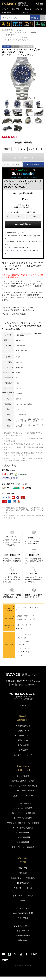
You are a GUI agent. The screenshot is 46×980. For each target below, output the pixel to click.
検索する (33, 18)
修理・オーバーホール (23, 891)
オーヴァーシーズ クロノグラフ (16, 40)
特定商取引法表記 (23, 939)
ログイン (25, 12)
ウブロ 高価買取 (23, 836)
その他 (20, 632)
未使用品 (23, 37)
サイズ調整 (23, 753)
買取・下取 (16, 9)
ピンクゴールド (23, 645)
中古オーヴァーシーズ (26, 623)
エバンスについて (23, 912)
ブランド (5, 9)
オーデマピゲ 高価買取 (23, 821)
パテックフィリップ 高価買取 (23, 817)
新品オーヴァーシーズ (26, 620)
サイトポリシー (23, 934)
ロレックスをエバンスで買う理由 (23, 789)
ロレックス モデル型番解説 (23, 794)
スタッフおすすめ (23, 799)
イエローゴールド (24, 638)
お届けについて (23, 734)
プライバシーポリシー (23, 929)
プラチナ (21, 649)
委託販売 (23, 876)
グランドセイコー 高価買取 (23, 850)
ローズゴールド (23, 656)
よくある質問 (23, 749)
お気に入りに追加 (13, 165)
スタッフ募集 (23, 921)
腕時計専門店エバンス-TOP (12, 30)
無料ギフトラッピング (23, 758)
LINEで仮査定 (23, 886)
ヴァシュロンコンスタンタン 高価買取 (23, 826)
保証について (23, 744)
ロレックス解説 (23, 779)
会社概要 (23, 709)
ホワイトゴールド (24, 652)
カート (42, 12)
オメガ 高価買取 (23, 846)
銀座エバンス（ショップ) (23, 899)
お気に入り (27, 9)
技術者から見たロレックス (23, 784)
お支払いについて (17, 250)
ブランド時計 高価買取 (23, 812)
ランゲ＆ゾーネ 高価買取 (23, 831)
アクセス (23, 904)
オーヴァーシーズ (11, 37)
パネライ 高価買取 (23, 841)
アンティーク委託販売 (23, 881)
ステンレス (22, 642)
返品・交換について (23, 739)
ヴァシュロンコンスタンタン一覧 (29, 612)
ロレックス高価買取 (23, 807)
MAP (12, 689)
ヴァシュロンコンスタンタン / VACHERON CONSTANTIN (21, 34)
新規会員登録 (7, 12)
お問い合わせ (39, 9)
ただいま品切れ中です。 (24, 158)
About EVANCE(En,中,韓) (23, 917)
